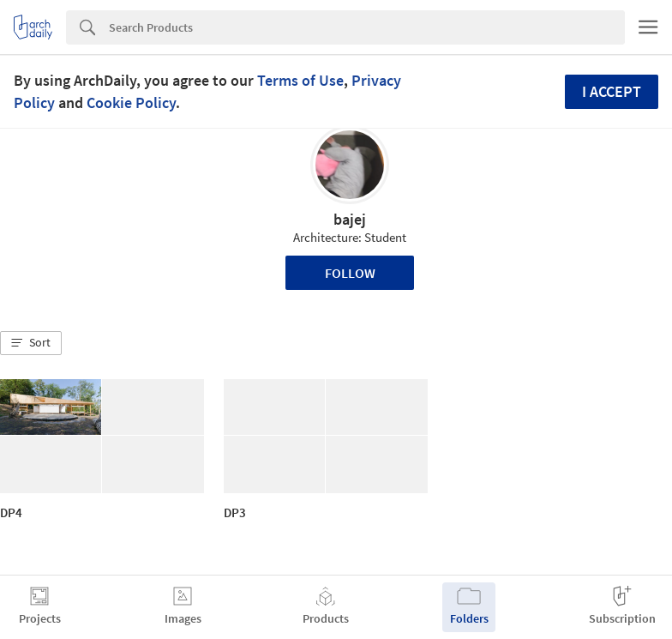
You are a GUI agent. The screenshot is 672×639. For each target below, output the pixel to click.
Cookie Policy (131, 102)
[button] (31, 343)
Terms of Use (300, 80)
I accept (612, 91)
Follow (350, 273)
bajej (350, 219)
